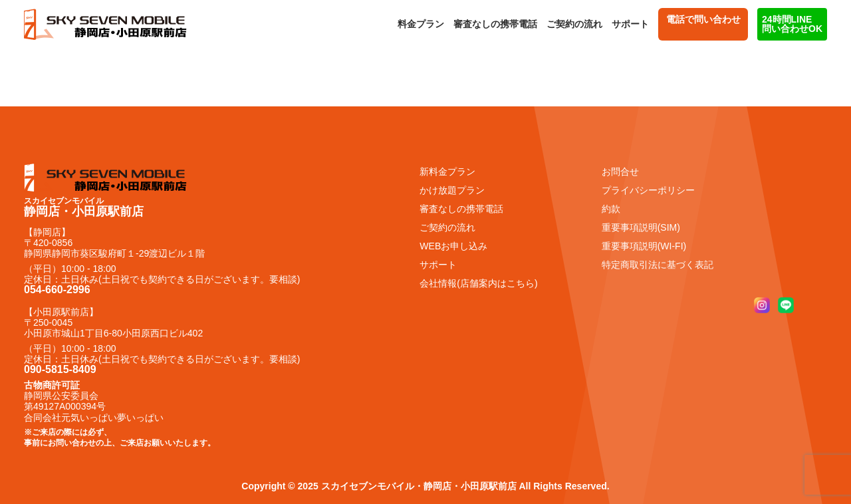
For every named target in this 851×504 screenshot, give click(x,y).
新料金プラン (447, 172)
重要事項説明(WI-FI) (644, 246)
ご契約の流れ (574, 24)
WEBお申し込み (453, 246)
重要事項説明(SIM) (641, 227)
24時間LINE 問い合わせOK (792, 24)
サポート (630, 24)
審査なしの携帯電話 (495, 24)
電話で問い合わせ (703, 24)
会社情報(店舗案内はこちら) (478, 283)
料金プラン (421, 24)
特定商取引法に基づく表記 (658, 265)
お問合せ (620, 172)
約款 (611, 209)
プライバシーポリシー (648, 190)
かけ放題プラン (452, 190)
